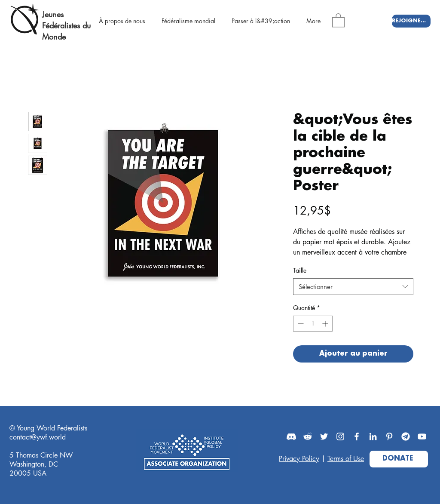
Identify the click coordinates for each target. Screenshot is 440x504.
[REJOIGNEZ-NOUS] (411, 21)
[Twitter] (324, 436)
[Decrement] (300, 324)
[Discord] (291, 436)
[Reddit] (308, 436)
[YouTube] (422, 436)
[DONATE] (399, 459)
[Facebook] (357, 436)
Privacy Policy (299, 459)
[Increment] (326, 324)
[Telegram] (406, 436)
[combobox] (353, 287)
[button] (338, 20)
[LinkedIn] (373, 436)
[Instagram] (340, 436)
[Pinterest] (389, 436)
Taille (300, 270)
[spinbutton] (313, 324)
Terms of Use (346, 459)
